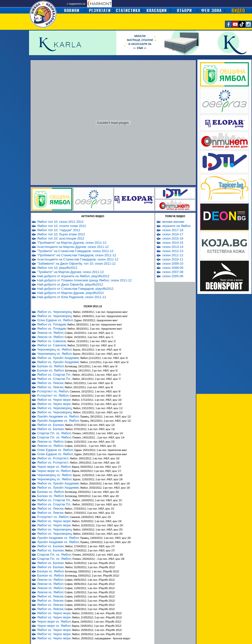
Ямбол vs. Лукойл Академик (58, 358)
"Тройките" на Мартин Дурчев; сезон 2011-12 (70, 272)
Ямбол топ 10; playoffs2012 (57, 268)
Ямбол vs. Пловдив (52, 324)
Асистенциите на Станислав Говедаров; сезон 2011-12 (78, 259)
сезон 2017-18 (173, 230)
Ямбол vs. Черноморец (54, 312)
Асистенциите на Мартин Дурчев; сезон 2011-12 (73, 247)
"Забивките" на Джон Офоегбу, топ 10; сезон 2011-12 (76, 264)
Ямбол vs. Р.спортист (53, 458)
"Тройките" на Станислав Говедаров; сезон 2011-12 (75, 251)
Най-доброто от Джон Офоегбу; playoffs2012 (70, 284)
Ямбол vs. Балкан (50, 425)
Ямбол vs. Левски (50, 383)
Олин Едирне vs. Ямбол (55, 320)
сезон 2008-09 (173, 268)
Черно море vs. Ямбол (54, 467)
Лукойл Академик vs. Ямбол (58, 416)
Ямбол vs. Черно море (54, 400)
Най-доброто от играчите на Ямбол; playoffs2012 (73, 276)
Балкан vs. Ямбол (50, 366)
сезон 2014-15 (173, 243)
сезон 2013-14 (173, 247)
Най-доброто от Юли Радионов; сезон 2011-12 (72, 297)
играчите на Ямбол (177, 226)
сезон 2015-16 (173, 238)
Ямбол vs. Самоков (52, 341)
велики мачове (173, 222)
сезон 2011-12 (173, 255)
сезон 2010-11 (173, 259)
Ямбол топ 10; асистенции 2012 (61, 238)
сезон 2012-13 (173, 251)
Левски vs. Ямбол (50, 333)
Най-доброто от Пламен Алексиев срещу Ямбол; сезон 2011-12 (84, 280)
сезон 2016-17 (173, 234)
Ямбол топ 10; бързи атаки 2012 (61, 234)
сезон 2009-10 (173, 264)
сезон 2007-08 (173, 272)
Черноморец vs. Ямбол (54, 349)
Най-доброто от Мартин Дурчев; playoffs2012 (71, 293)
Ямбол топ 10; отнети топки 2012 (62, 226)
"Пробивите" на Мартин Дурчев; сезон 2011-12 (72, 243)
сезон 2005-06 (173, 276)
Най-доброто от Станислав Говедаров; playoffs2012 (75, 289)
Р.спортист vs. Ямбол (53, 391)
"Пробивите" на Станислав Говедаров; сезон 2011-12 (77, 255)
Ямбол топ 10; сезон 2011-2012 (60, 222)
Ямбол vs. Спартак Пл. (54, 375)
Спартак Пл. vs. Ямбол (54, 433)
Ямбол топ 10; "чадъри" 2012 (59, 230)
